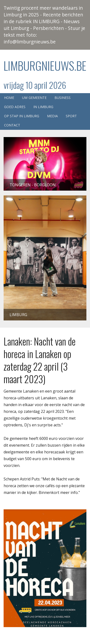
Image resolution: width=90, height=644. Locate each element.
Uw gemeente (34, 98)
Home (9, 98)
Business (63, 98)
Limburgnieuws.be (45, 66)
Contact (12, 125)
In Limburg (43, 107)
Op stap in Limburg (22, 116)
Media (52, 116)
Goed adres (15, 107)
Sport (71, 116)
